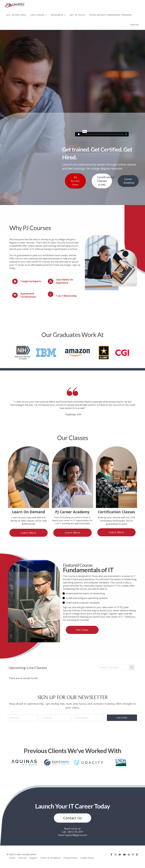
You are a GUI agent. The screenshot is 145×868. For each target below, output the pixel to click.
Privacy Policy (70, 858)
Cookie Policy (87, 858)
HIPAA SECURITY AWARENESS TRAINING (111, 15)
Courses (22, 858)
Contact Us (72, 818)
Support (33, 858)
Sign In (134, 25)
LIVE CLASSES (38, 15)
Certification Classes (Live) (105, 181)
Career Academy (129, 181)
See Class (82, 630)
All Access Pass (75, 181)
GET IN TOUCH (77, 15)
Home (12, 858)
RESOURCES (58, 15)
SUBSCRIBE (122, 718)
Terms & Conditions (50, 858)
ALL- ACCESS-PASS (16, 15)
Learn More (29, 533)
